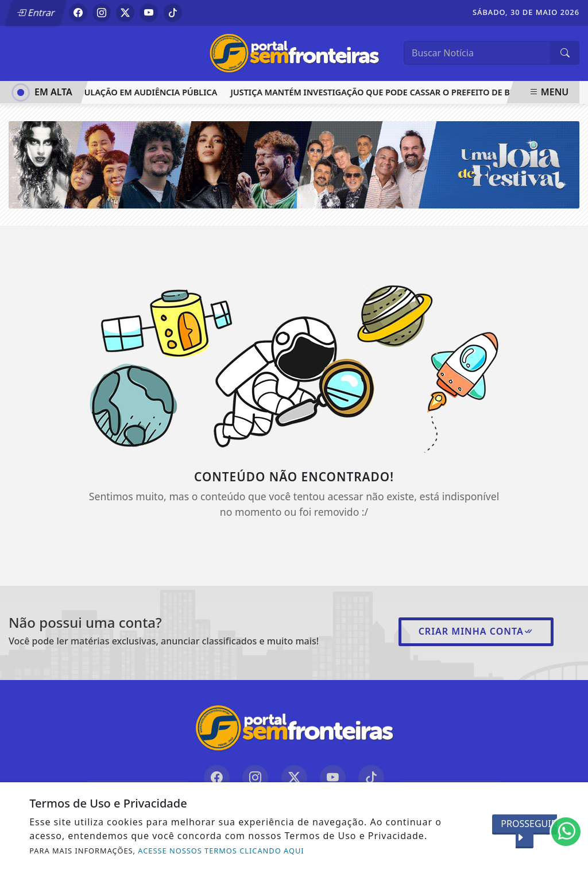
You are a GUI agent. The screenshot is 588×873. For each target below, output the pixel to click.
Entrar (36, 13)
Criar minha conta (476, 631)
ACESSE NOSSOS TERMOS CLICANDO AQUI (221, 851)
